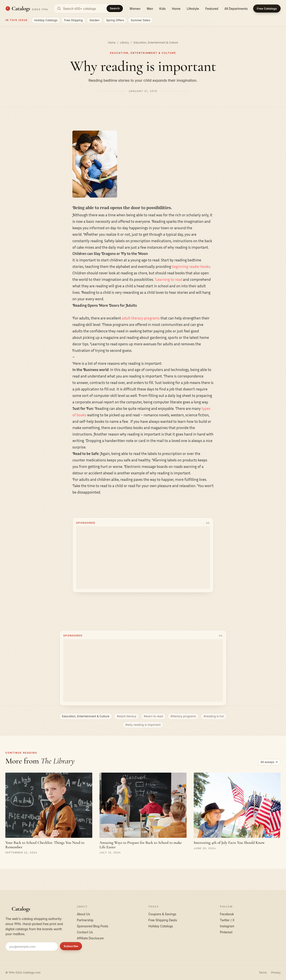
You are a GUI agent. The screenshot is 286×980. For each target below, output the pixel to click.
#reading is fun (214, 716)
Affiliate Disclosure (90, 938)
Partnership (85, 920)
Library (124, 43)
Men (150, 9)
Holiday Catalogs (46, 20)
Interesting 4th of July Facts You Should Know (229, 842)
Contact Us (85, 932)
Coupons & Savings (162, 914)
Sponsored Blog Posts (93, 926)
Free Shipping (73, 20)
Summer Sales (140, 20)
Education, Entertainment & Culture (156, 43)
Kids (162, 9)
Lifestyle (193, 9)
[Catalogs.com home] (27, 8)
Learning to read (168, 279)
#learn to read (154, 716)
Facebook (227, 914)
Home (176, 9)
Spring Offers (115, 20)
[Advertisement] (143, 558)
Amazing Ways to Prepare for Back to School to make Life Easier (141, 845)
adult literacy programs (141, 318)
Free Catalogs (267, 8)
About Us (83, 914)
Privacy (276, 973)
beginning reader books (191, 266)
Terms (263, 973)
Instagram (227, 926)
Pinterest (226, 932)
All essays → (269, 762)
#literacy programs (183, 716)
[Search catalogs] (89, 8)
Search (115, 8)
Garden (94, 20)
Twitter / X (227, 920)
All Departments (236, 9)
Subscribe (71, 946)
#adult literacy (127, 716)
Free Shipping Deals (163, 920)
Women (135, 9)
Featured (212, 9)
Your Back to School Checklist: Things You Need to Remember (45, 845)
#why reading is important (143, 725)
